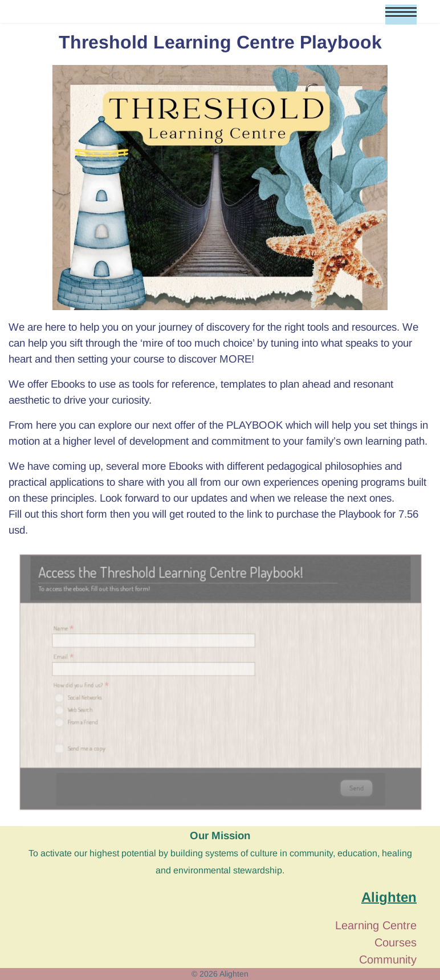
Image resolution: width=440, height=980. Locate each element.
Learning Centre (376, 925)
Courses (396, 942)
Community (388, 959)
